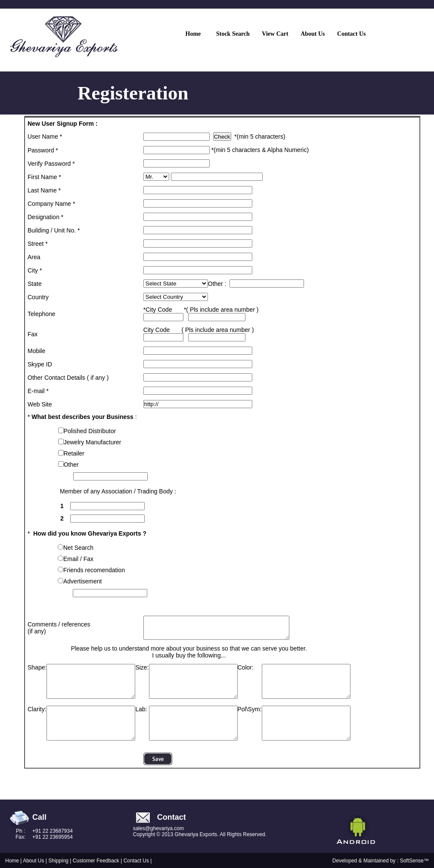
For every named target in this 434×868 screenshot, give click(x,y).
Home (12, 861)
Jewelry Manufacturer (93, 442)
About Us (34, 861)
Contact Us (136, 861)
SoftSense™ (414, 861)
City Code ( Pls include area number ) (199, 333)
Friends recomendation (94, 570)
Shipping (59, 861)
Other (71, 465)
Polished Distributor (90, 431)
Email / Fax (78, 559)
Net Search (78, 548)
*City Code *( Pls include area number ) (201, 313)
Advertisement (82, 581)
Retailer (74, 453)
